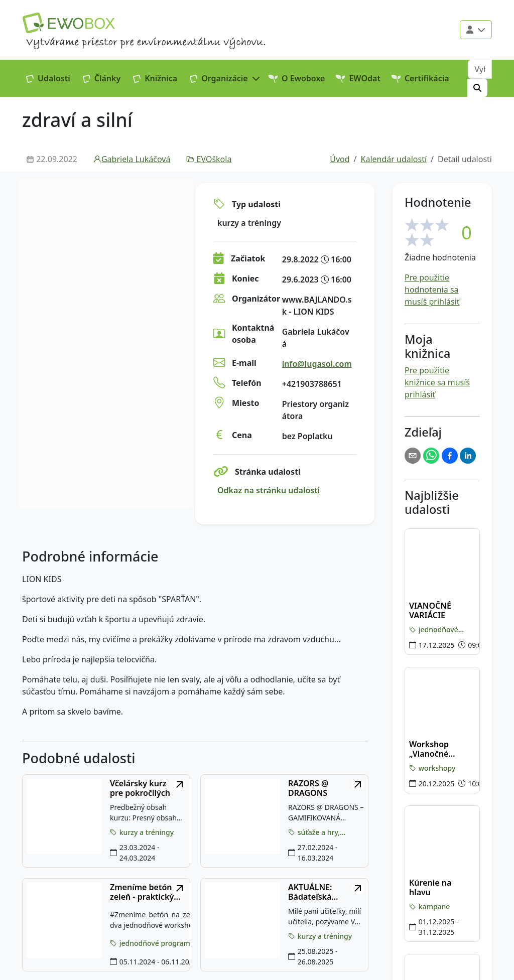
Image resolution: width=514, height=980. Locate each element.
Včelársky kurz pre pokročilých (140, 788)
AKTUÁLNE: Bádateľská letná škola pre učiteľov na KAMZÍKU (317, 892)
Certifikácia (420, 78)
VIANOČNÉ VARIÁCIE (430, 611)
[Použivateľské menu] (476, 30)
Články (102, 78)
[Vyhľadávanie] (480, 69)
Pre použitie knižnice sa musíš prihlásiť (437, 382)
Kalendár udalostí (394, 159)
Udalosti (48, 78)
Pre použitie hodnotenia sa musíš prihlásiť (432, 290)
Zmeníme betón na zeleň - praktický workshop (147, 892)
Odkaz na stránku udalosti (269, 490)
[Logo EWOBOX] (69, 23)
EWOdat (358, 78)
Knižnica (155, 78)
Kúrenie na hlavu (430, 888)
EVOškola (209, 159)
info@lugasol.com (317, 364)
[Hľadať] (477, 88)
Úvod (340, 159)
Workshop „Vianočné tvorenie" (429, 749)
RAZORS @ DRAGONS (308, 788)
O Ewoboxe (297, 78)
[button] (225, 78)
